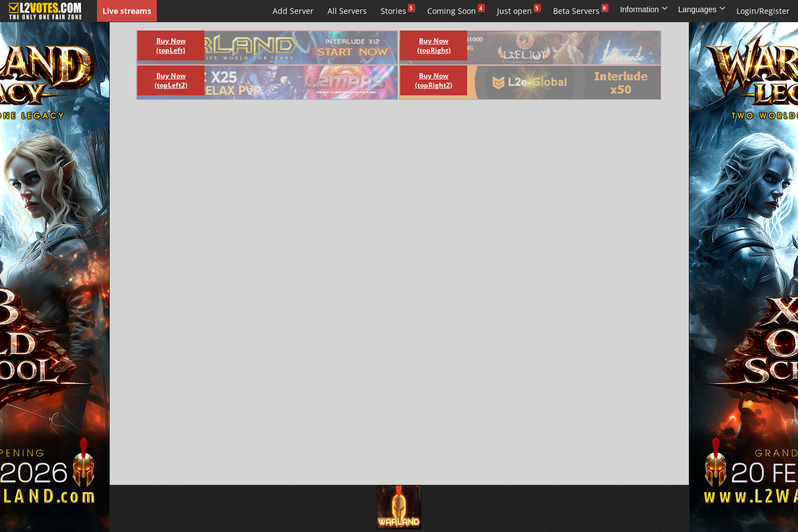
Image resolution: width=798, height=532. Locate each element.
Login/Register (763, 11)
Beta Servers (576, 11)
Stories (393, 11)
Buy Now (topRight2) (434, 80)
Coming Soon (452, 11)
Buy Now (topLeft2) (171, 80)
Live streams (127, 11)
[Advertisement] (387, 133)
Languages (702, 9)
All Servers (347, 11)
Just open (515, 11)
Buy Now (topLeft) (171, 45)
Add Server (293, 11)
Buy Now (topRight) (434, 45)
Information (644, 9)
